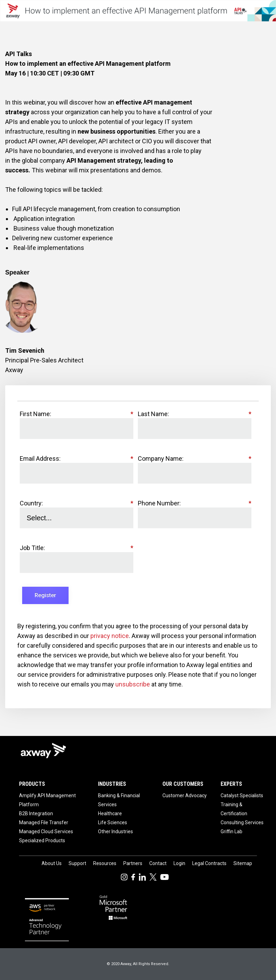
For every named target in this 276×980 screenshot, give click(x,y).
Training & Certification (234, 809)
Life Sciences (113, 822)
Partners (133, 863)
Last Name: (195, 414)
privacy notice (110, 636)
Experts (231, 784)
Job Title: (77, 548)
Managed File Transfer (44, 822)
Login (179, 863)
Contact (158, 863)
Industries (112, 784)
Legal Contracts (209, 863)
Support (77, 863)
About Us (52, 863)
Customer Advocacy (185, 795)
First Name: (77, 414)
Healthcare (110, 813)
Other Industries (115, 831)
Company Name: (195, 459)
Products (32, 784)
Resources (105, 863)
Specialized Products (42, 840)
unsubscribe (133, 684)
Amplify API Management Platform (47, 800)
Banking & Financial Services (119, 800)
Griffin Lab (232, 831)
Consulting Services (242, 822)
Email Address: (77, 459)
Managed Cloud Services (46, 831)
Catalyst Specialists (242, 795)
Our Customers (183, 784)
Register (45, 595)
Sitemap (243, 863)
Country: (77, 503)
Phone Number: (195, 503)
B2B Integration (36, 813)
